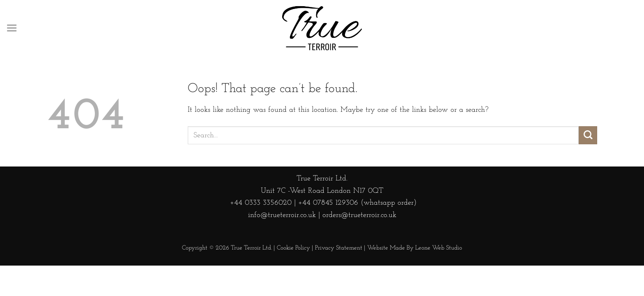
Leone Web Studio (439, 248)
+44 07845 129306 (328, 203)
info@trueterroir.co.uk (282, 215)
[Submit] (588, 135)
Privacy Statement (339, 248)
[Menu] (12, 28)
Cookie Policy (293, 248)
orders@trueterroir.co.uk (359, 215)
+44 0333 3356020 (260, 203)
